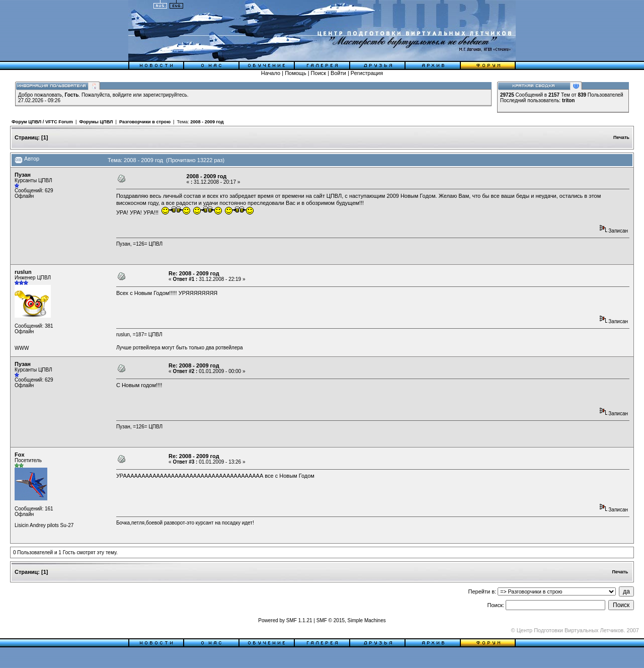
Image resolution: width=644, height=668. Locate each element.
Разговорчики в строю (145, 122)
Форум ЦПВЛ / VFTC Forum (42, 122)
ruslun (23, 272)
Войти (338, 73)
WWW (22, 348)
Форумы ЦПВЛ (96, 122)
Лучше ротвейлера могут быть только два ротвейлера (180, 348)
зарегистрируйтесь (165, 95)
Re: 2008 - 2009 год (194, 273)
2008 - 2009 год (207, 122)
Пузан (23, 175)
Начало (271, 73)
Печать (621, 137)
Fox (20, 455)
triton (569, 100)
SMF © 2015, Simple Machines (351, 620)
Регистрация (367, 73)
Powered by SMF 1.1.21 (285, 620)
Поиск (318, 73)
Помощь (296, 73)
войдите (122, 95)
